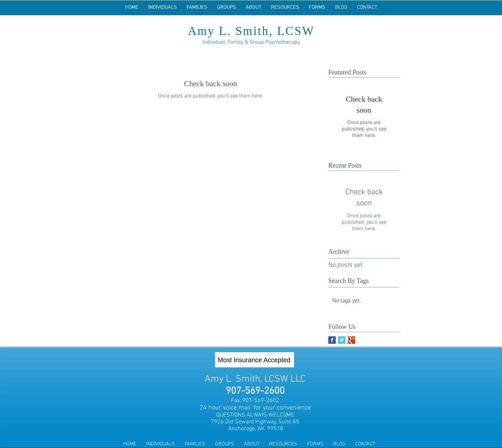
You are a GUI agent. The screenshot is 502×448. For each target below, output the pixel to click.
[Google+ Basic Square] (351, 340)
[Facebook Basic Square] (332, 340)
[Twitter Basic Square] (342, 340)
